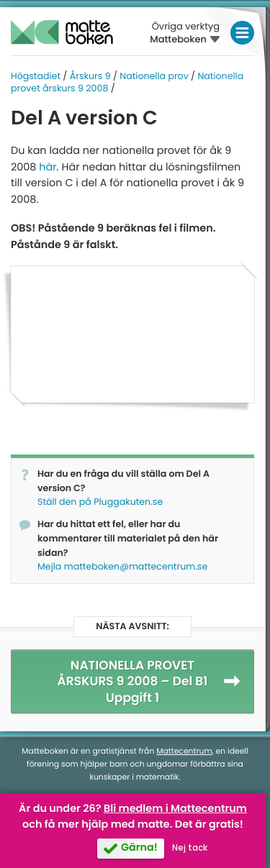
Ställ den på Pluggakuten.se (100, 502)
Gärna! (139, 848)
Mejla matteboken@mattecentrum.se (122, 567)
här (48, 168)
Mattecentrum (184, 751)
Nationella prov (154, 77)
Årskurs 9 (90, 77)
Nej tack (190, 848)
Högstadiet (36, 77)
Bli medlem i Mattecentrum (175, 809)
